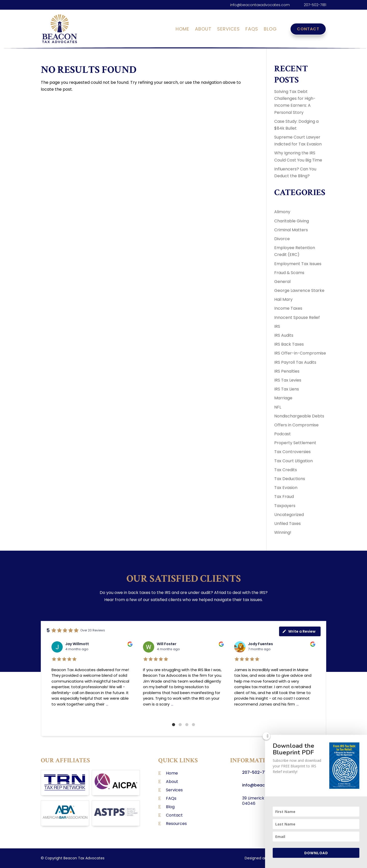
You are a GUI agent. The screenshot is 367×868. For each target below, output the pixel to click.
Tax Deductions (290, 479)
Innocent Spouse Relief (297, 317)
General (282, 282)
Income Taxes (288, 308)
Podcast (283, 434)
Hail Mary (283, 299)
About (203, 30)
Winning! (283, 532)
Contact (308, 29)
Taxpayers (285, 506)
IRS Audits (284, 335)
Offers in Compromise (296, 425)
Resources (176, 824)
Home (182, 30)
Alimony (282, 212)
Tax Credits (286, 470)
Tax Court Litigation (293, 461)
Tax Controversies (292, 452)
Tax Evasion (286, 488)
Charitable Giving (292, 221)
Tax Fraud (284, 497)
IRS (277, 326)
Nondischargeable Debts (299, 416)
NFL (278, 407)
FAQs (252, 30)
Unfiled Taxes (287, 524)
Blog (270, 30)
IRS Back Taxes (289, 344)
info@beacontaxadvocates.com (260, 5)
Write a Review (299, 631)
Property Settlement (295, 443)
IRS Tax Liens (287, 389)
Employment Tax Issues (298, 264)
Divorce (282, 239)
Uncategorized (289, 515)
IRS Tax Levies (288, 380)
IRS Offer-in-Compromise (300, 353)
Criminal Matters (291, 230)
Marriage (283, 398)
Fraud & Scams (289, 273)
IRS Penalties (287, 371)
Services (228, 30)
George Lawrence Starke (299, 290)
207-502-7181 (315, 5)
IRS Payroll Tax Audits (295, 362)
